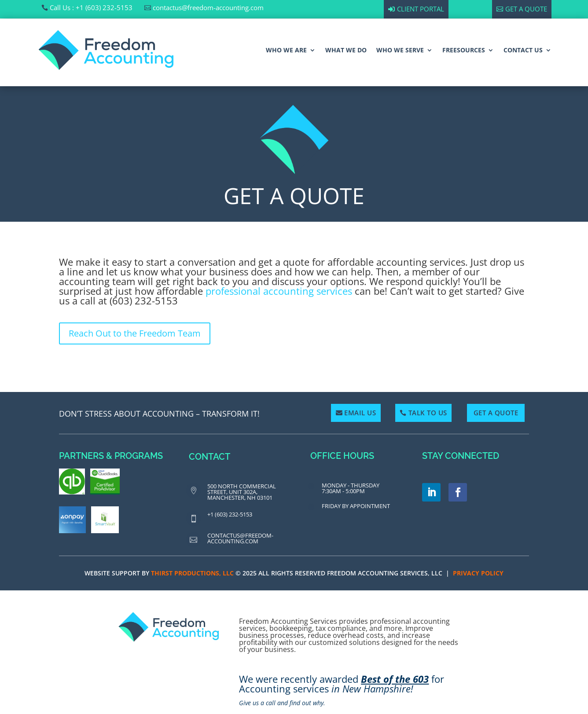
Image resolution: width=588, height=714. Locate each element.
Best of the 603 (395, 679)
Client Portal (421, 9)
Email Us (360, 413)
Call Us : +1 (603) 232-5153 (91, 7)
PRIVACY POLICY (478, 573)
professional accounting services (279, 291)
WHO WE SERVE (400, 50)
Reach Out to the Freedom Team (135, 333)
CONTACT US (523, 50)
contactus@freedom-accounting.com (208, 7)
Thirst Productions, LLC (192, 573)
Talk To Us (428, 413)
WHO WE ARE (286, 50)
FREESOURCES (464, 50)
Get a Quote (526, 9)
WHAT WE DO (346, 50)
